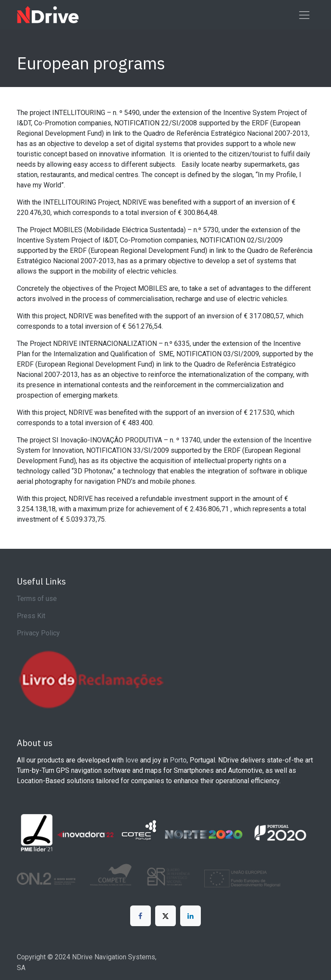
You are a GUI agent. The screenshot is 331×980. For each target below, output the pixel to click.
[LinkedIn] (190, 916)
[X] (165, 916)
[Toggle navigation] (304, 15)
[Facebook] (141, 916)
